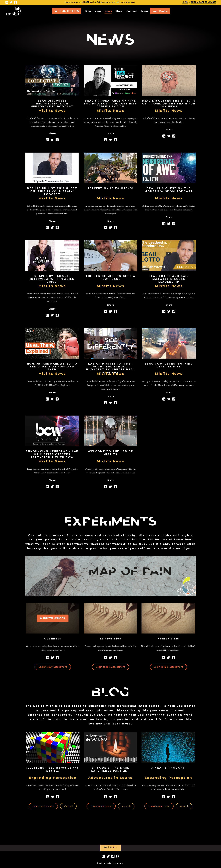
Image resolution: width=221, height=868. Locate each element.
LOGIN (185, 2)
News (108, 11)
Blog (88, 11)
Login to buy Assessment (53, 667)
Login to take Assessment (110, 667)
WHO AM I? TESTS (67, 11)
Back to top (110, 847)
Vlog (98, 11)
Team (144, 11)
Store (119, 11)
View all (68, 806)
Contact (132, 11)
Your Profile (160, 11)
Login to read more (43, 806)
